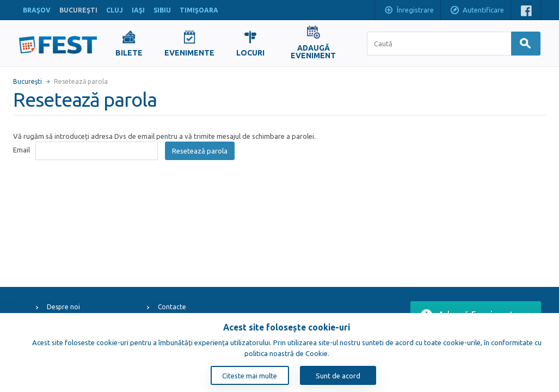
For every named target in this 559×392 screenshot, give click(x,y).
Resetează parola (200, 151)
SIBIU (162, 10)
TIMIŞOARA (199, 10)
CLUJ (115, 10)
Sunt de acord (338, 376)
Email (21, 150)
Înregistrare (409, 11)
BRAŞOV (37, 10)
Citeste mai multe (250, 376)
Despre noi (63, 307)
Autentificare (477, 11)
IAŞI (138, 10)
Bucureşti (27, 81)
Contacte (172, 307)
